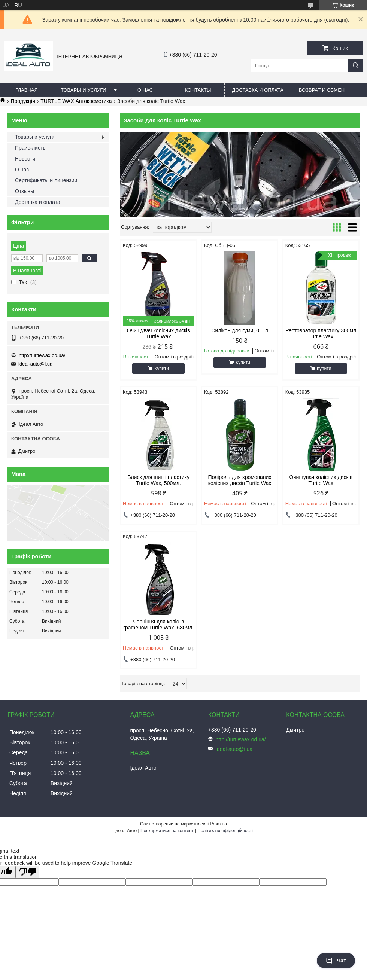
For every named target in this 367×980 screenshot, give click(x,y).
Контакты (198, 90)
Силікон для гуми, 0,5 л (239, 330)
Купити (161, 369)
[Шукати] (356, 66)
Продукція (23, 101)
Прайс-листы (31, 148)
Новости (25, 159)
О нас (145, 90)
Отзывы (25, 191)
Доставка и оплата (258, 90)
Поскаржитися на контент (167, 831)
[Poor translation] (27, 872)
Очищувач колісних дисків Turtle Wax (159, 333)
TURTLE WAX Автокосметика (76, 101)
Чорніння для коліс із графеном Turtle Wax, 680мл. (158, 625)
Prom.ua (219, 824)
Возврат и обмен (322, 90)
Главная (27, 90)
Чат (336, 961)
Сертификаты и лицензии (46, 180)
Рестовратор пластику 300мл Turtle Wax (321, 333)
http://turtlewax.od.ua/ (42, 355)
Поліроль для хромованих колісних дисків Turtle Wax (240, 480)
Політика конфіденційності (225, 831)
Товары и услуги (84, 90)
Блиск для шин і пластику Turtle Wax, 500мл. (158, 480)
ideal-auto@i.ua (35, 364)
